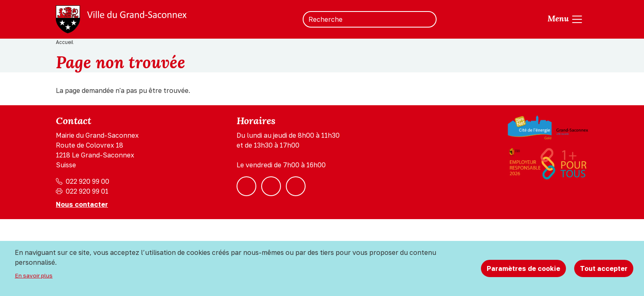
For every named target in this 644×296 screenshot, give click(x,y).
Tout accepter (604, 268)
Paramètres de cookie (523, 268)
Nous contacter (82, 204)
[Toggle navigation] (565, 19)
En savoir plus (34, 275)
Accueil (65, 42)
